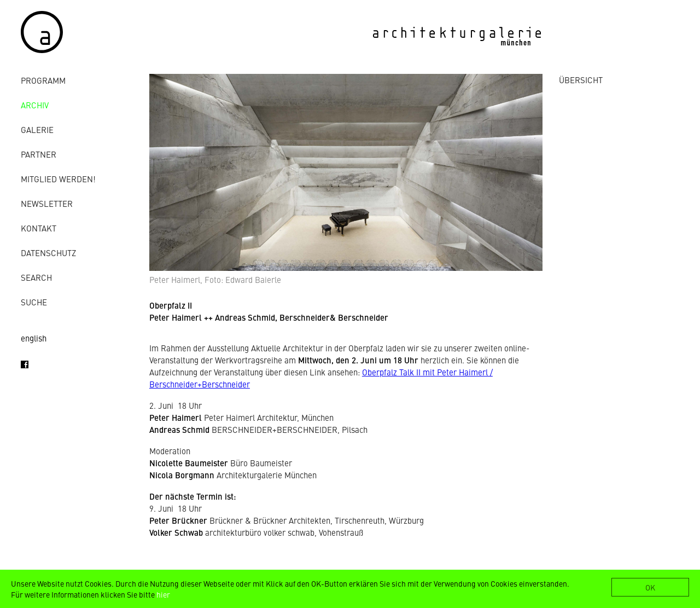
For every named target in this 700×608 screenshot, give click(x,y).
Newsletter (47, 203)
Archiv (35, 105)
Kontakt (39, 228)
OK (650, 587)
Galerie (37, 129)
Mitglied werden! (58, 179)
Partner (39, 154)
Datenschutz (48, 253)
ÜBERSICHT (581, 80)
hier (163, 594)
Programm (43, 80)
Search (36, 277)
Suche (34, 302)
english (34, 338)
